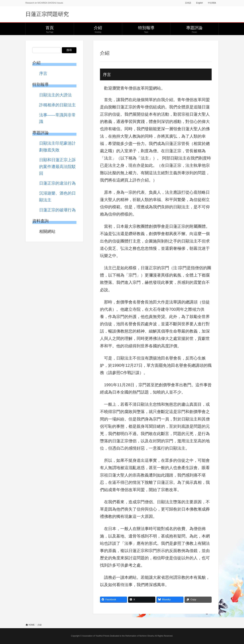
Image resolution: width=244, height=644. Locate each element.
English (200, 3)
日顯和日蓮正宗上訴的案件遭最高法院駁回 (57, 166)
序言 (43, 73)
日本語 (188, 3)
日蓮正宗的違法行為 (57, 183)
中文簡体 (212, 3)
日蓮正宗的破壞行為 (57, 210)
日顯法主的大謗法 (55, 95)
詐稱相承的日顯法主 (57, 105)
